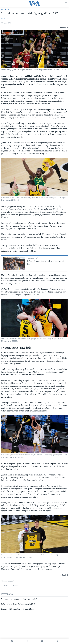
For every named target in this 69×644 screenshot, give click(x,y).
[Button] (64, 28)
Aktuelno (6, 10)
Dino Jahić (5, 19)
